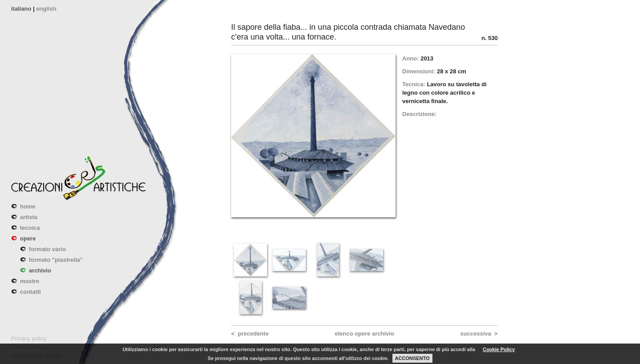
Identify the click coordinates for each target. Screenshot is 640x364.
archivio (40, 270)
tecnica (30, 228)
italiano (21, 9)
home (28, 206)
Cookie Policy (499, 349)
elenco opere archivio (364, 334)
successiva (476, 334)
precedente (253, 334)
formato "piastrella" (56, 260)
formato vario (47, 249)
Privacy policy (29, 338)
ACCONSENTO (412, 358)
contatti (30, 292)
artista (29, 217)
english (46, 9)
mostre (30, 281)
